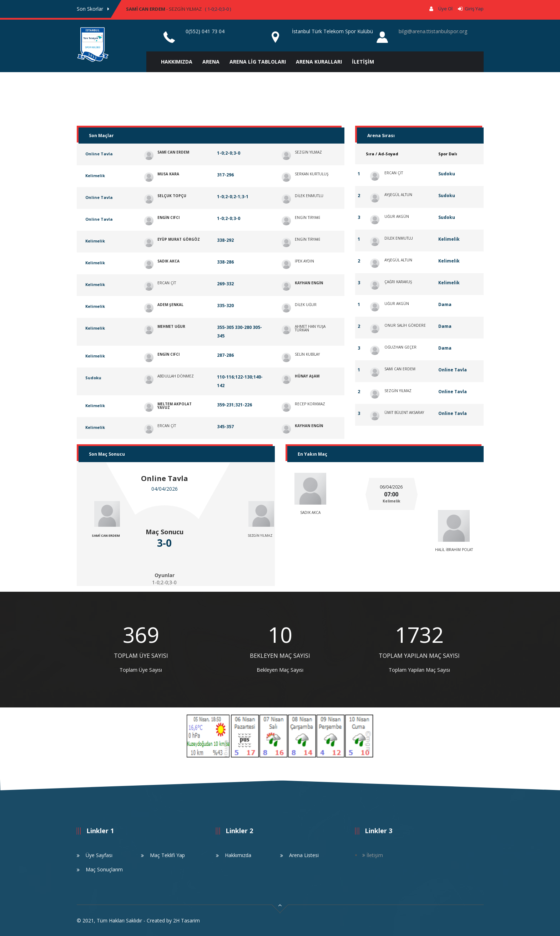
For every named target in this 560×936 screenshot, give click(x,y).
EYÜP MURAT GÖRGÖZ (179, 239)
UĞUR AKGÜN (397, 216)
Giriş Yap (473, 9)
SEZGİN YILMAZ (185, 9)
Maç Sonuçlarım (104, 869)
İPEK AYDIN (304, 261)
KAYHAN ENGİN (309, 283)
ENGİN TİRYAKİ (307, 217)
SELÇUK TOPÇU (172, 196)
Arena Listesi (304, 855)
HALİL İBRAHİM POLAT (454, 550)
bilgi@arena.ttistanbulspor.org (433, 31)
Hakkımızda (238, 855)
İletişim (373, 855)
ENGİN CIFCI (168, 217)
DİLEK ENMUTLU (309, 196)
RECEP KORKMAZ (310, 404)
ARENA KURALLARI (319, 62)
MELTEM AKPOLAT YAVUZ (175, 406)
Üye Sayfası (99, 855)
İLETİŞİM (363, 62)
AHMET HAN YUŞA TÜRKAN (310, 328)
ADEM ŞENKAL (170, 305)
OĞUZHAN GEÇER (400, 347)
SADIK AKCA (168, 261)
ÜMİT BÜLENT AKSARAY (404, 412)
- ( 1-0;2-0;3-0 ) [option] (178, 9)
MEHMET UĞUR (171, 326)
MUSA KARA (168, 174)
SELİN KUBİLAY (307, 354)
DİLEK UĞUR (306, 305)
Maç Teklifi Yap (167, 855)
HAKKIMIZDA (177, 62)
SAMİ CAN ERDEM (146, 9)
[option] (141, 649)
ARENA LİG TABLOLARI (258, 62)
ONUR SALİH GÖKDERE (405, 325)
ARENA (211, 62)
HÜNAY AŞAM (307, 376)
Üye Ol (445, 9)
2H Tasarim (186, 920)
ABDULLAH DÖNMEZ (176, 376)
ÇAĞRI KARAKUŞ (398, 282)
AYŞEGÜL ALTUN (398, 195)
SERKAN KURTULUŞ (312, 174)
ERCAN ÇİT (167, 283)
